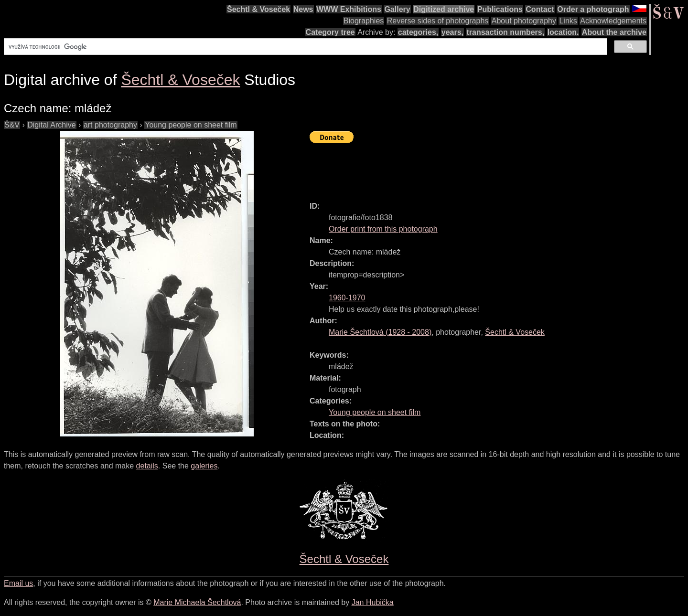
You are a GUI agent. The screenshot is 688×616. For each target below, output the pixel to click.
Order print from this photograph (383, 229)
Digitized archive (444, 9)
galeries (204, 466)
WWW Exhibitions (349, 9)
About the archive (614, 32)
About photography (524, 21)
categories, (418, 32)
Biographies (364, 21)
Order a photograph (593, 9)
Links (568, 21)
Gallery (397, 9)
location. (563, 32)
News (303, 9)
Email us (18, 583)
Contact (540, 9)
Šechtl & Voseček (258, 9)
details (147, 466)
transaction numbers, (505, 32)
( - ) (380, 332)
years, (452, 32)
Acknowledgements (613, 21)
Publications (500, 9)
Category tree (330, 32)
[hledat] (305, 47)
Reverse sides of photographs (438, 21)
